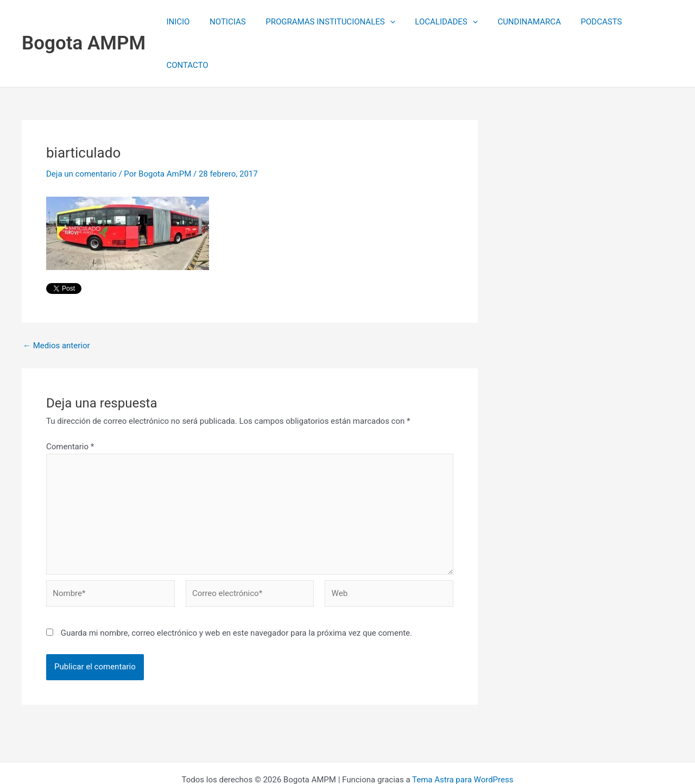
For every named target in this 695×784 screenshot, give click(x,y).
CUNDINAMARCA (518, 22)
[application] (386, 22)
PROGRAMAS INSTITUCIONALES (326, 22)
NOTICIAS (227, 22)
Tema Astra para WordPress (463, 736)
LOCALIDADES (438, 22)
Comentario (70, 403)
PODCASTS (586, 22)
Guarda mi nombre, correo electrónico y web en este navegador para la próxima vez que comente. (236, 589)
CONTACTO (644, 22)
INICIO (181, 22)
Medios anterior (56, 302)
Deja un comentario (81, 130)
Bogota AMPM (84, 21)
